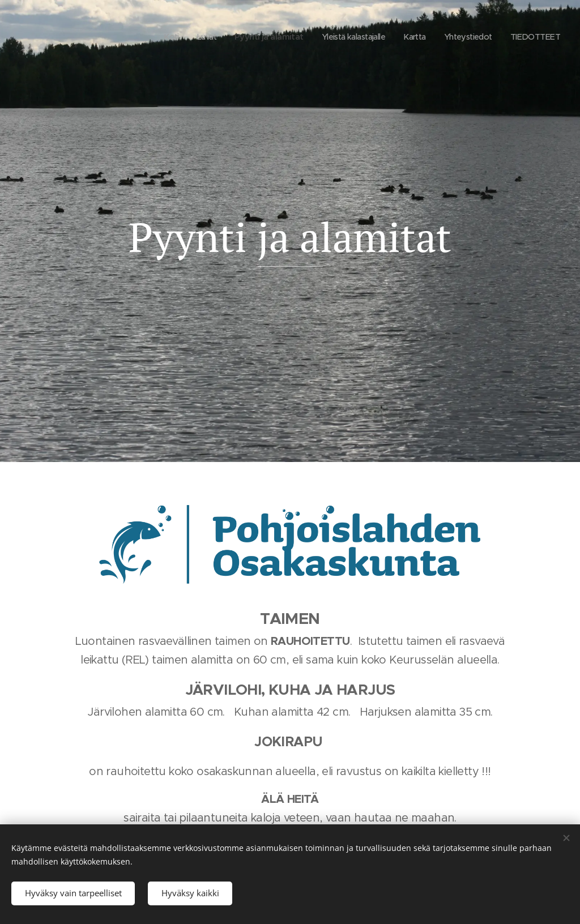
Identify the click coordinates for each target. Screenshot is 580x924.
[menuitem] (151, 37)
